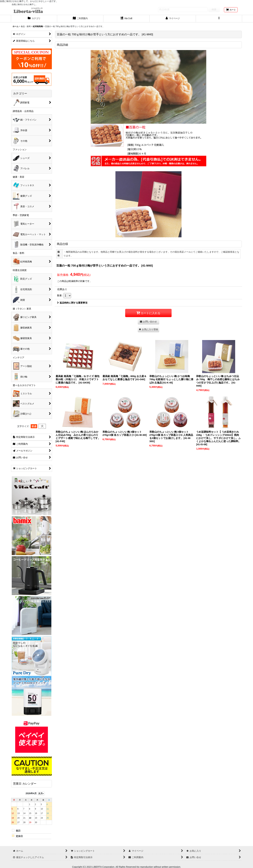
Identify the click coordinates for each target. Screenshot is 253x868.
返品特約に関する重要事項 (72, 303)
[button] (219, 19)
